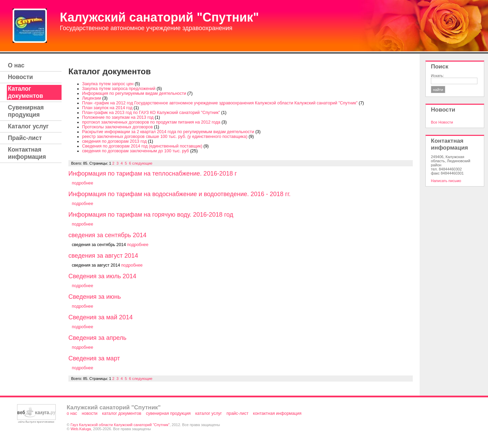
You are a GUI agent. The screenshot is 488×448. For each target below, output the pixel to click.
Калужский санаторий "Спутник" (159, 17)
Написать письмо (446, 181)
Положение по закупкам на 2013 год (118, 117)
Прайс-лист (25, 138)
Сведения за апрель (97, 338)
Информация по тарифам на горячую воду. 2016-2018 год (151, 215)
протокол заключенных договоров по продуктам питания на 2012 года (151, 122)
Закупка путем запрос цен (108, 84)
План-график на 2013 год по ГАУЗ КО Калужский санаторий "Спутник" (151, 113)
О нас (16, 65)
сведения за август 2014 (103, 256)
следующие (142, 163)
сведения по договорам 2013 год (114, 141)
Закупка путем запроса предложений (119, 89)
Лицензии (92, 98)
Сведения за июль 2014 (102, 276)
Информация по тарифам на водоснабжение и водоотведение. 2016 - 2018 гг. (180, 194)
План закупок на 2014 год (107, 108)
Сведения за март (94, 358)
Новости (20, 77)
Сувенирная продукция (26, 111)
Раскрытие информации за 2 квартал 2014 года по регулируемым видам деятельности (168, 132)
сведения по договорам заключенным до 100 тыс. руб (135, 151)
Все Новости (442, 122)
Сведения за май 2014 (101, 317)
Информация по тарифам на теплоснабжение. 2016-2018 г (153, 174)
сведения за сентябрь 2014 (107, 235)
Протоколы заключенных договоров (117, 127)
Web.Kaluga (81, 429)
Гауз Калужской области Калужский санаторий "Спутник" (120, 425)
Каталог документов (25, 92)
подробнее (82, 183)
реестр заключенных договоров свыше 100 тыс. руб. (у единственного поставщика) (165, 137)
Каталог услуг (28, 126)
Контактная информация (27, 153)
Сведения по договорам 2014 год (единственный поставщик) (142, 146)
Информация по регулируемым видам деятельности (134, 93)
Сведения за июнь (95, 297)
